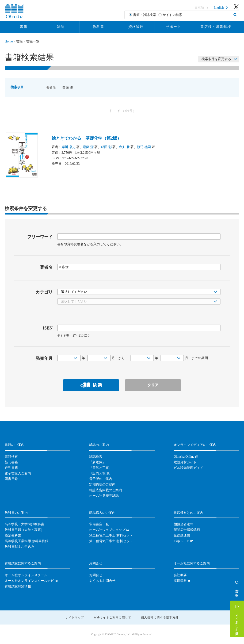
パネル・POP (183, 541)
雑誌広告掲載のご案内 (106, 490)
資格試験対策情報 (18, 586)
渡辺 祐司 (144, 147)
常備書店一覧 (99, 524)
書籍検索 (11, 457)
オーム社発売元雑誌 (104, 496)
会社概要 (180, 575)
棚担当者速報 (183, 524)
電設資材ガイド (185, 462)
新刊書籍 (11, 462)
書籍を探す (237, 591)
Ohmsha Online (184, 457)
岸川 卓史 (69, 147)
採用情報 (180, 581)
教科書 (98, 27)
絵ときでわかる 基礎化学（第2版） (86, 138)
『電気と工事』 (101, 468)
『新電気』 (97, 462)
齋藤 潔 (88, 147)
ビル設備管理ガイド (188, 468)
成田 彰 (106, 147)
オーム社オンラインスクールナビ (29, 581)
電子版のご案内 (101, 479)
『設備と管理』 (101, 473)
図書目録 (11, 479)
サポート (174, 27)
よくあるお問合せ (237, 622)
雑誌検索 (96, 457)
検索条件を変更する (216, 59)
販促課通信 (182, 535)
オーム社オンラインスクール (26, 575)
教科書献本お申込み (19, 547)
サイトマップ (75, 617)
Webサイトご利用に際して (113, 617)
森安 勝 (124, 147)
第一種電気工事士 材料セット (111, 541)
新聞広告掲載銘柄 (187, 530)
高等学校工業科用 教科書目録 (27, 541)
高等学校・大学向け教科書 (24, 524)
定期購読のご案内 (102, 485)
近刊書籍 (11, 468)
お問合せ (96, 575)
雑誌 (61, 27)
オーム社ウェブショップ (107, 530)
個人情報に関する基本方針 (160, 617)
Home (9, 41)
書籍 (24, 27)
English (219, 8)
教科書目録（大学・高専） (24, 530)
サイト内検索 (172, 15)
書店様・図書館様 (216, 27)
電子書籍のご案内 (18, 473)
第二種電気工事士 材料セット (111, 535)
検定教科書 (13, 535)
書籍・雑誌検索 (145, 15)
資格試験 (136, 27)
